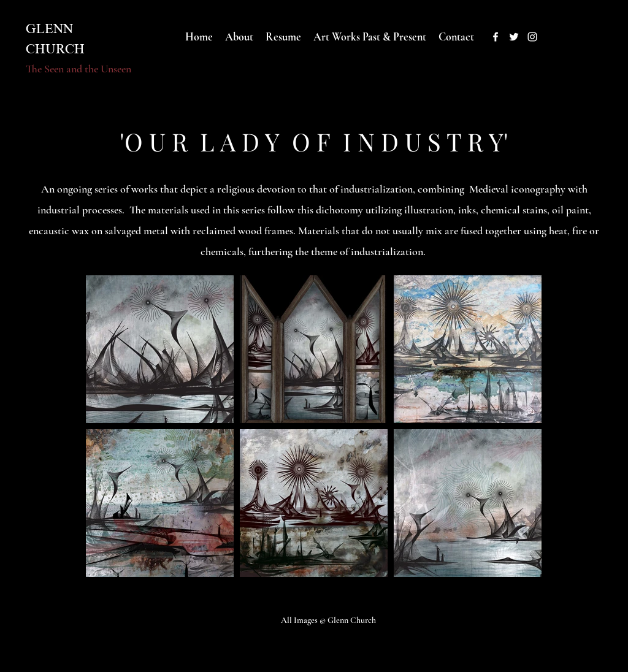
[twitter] (514, 37)
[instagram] (532, 37)
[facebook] (496, 37)
